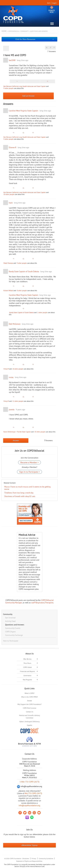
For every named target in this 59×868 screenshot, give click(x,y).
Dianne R (13, 147)
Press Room (27, 663)
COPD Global (27, 667)
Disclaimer (26, 858)
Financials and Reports (27, 671)
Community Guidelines (46, 858)
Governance (27, 676)
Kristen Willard (8, 291)
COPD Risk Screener (30, 708)
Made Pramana (8, 263)
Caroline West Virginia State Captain (24, 111)
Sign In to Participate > (29, 472)
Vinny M (6, 369)
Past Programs (27, 680)
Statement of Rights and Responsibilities (29, 861)
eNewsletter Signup (30, 845)
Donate (52, 10)
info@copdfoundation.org (29, 805)
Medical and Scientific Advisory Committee (30, 717)
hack (11, 203)
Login (54, 3)
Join (49, 3)
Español (29, 725)
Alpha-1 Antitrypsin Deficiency (29, 722)
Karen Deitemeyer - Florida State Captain (17, 432)
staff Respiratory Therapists (42, 603)
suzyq (11, 377)
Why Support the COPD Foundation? (29, 704)
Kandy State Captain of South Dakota (24, 271)
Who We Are (27, 659)
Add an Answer (28, 96)
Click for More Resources (25, 39)
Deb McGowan (15, 324)
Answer (16, 440)
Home (4, 31)
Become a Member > (29, 462)
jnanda (12, 410)
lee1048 (12, 60)
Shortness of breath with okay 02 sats (20, 496)
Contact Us (30, 712)
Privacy (34, 858)
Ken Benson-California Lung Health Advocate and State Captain (25, 86)
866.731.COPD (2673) (33, 793)
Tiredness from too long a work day (19, 493)
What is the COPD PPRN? (30, 697)
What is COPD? (30, 693)
